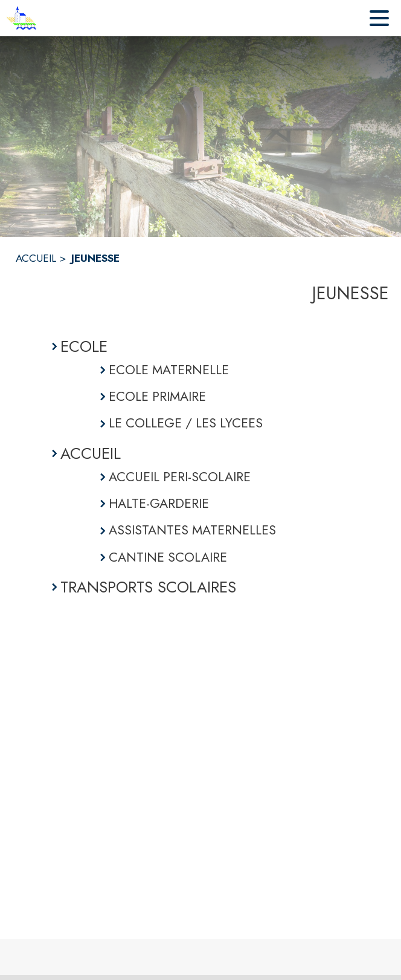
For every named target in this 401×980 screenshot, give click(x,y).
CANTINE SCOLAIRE (168, 557)
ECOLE (84, 346)
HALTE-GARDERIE (159, 503)
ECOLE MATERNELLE (169, 370)
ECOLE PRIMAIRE (157, 396)
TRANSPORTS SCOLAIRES (148, 587)
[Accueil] (21, 18)
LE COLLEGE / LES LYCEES (186, 423)
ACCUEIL (91, 453)
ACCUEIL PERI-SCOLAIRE (180, 477)
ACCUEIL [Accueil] (36, 258)
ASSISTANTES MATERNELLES (192, 530)
